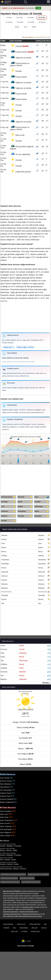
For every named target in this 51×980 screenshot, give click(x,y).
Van (25, 603)
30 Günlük (20, 22)
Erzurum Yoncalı (6, 781)
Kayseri (25, 580)
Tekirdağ (25, 595)
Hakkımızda (24, 928)
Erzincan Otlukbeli (7, 799)
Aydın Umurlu (5, 823)
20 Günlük (42, 17)
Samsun (25, 576)
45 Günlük (31, 22)
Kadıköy (10, 864)
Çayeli (14, 860)
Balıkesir (25, 588)
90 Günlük (42, 22)
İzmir (25, 543)
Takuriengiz (23, 661)
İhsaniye (25, 516)
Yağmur (6, 928)
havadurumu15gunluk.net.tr (12, 914)
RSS (14, 928)
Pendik (16, 864)
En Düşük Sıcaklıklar (8, 774)
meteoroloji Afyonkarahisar (9, 878)
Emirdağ (9, 502)
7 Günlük (9, 18)
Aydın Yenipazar (6, 826)
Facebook (26, 907)
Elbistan (16, 869)
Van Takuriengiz (6, 790)
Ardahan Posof (5, 796)
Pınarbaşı (18, 846)
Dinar (42, 497)
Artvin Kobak (5, 778)
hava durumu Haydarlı (27, 878)
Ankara (25, 539)
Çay (9, 506)
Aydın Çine (4, 814)
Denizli (25, 599)
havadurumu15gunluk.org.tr (31, 914)
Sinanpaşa (25, 511)
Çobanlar (9, 511)
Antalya (25, 556)
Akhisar (9, 851)
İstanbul (25, 535)
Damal (21, 664)
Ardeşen (7, 860)
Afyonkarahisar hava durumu (31, 882)
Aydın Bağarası (6, 832)
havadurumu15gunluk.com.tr (29, 912)
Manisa (3, 851)
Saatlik (34, 27)
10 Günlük (19, 18)
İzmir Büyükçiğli (6, 829)
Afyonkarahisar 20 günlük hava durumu (13, 874)
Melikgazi (10, 846)
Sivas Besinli (5, 787)
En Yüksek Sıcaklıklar (8, 807)
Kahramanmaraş (25, 592)
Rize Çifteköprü (6, 784)
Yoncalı (22, 649)
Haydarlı (9, 516)
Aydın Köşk (4, 817)
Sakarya (25, 584)
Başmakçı (42, 516)
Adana (25, 547)
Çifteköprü (23, 653)
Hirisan (22, 676)
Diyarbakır (25, 564)
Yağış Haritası (35, 924)
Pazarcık (23, 869)
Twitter (31, 907)
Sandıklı (42, 502)
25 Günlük (9, 22)
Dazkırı (25, 506)
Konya (25, 568)
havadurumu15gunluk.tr (11, 912)
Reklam (35, 928)
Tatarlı (42, 511)
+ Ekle (38, 8)
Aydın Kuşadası (6, 811)
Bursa (25, 552)
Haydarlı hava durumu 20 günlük (38, 874)
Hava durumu (6, 2)
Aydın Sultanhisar (6, 820)
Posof (21, 668)
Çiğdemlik (23, 679)
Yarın (25, 27)
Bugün (17, 27)
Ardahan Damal (6, 793)
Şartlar (14, 932)
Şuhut (25, 502)
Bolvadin (25, 497)
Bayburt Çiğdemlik (7, 802)
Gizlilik (44, 928)
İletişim (24, 932)
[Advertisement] (25, 318)
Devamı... (46, 683)
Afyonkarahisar (9, 497)
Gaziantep (25, 560)
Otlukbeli (22, 672)
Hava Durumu (8, 924)
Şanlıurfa (25, 572)
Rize (2, 860)
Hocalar (9, 521)
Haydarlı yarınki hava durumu (10, 882)
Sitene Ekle (35, 932)
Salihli (15, 851)
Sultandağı (42, 506)
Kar (45, 924)
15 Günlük (30, 18)
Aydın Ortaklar (5, 836)
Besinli (22, 657)
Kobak (21, 646)
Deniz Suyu (21, 924)
